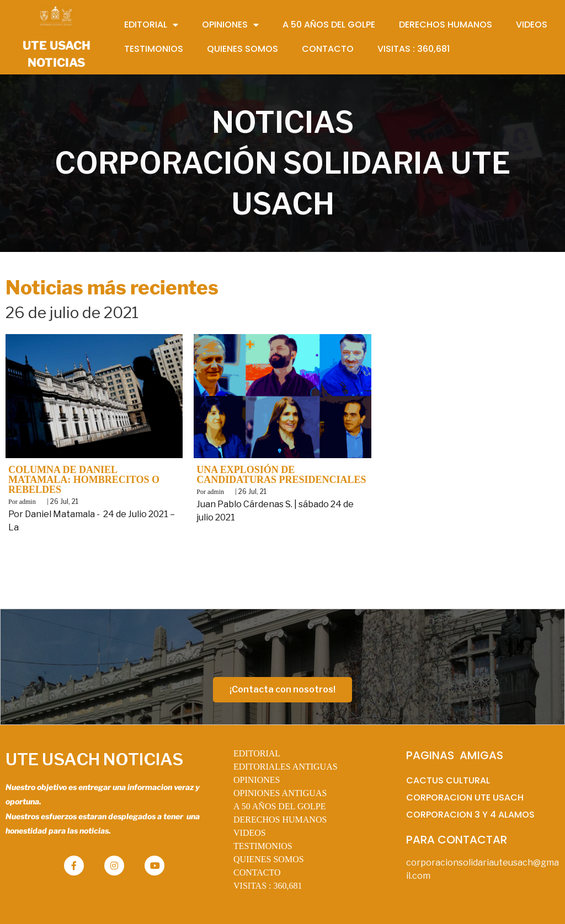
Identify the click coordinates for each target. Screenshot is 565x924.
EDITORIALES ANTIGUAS (286, 767)
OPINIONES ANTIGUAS (280, 793)
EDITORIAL (257, 753)
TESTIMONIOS (263, 846)
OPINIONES (257, 780)
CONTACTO (257, 872)
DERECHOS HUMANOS (280, 820)
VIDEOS (250, 833)
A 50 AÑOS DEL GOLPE (279, 806)
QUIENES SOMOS (269, 859)
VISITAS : (268, 886)
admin (28, 502)
